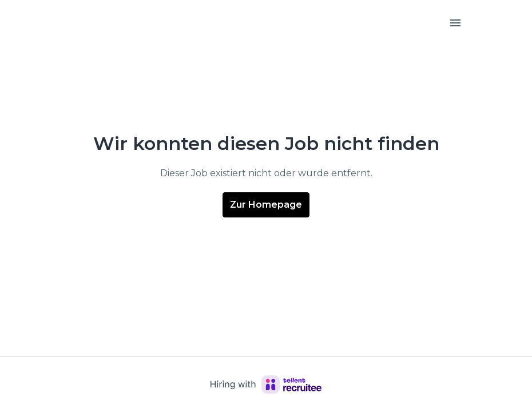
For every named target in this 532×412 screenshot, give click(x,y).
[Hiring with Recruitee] (266, 385)
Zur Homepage (266, 205)
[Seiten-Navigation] (455, 23)
